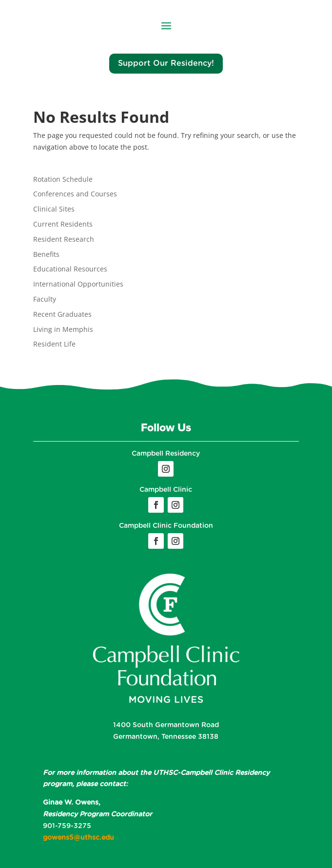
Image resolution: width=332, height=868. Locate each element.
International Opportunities (78, 284)
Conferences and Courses (75, 194)
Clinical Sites (54, 209)
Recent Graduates (62, 314)
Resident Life (54, 344)
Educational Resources (70, 269)
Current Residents (63, 224)
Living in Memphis (63, 329)
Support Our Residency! (166, 63)
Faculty (45, 299)
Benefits (46, 254)
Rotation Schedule (63, 179)
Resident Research (64, 239)
